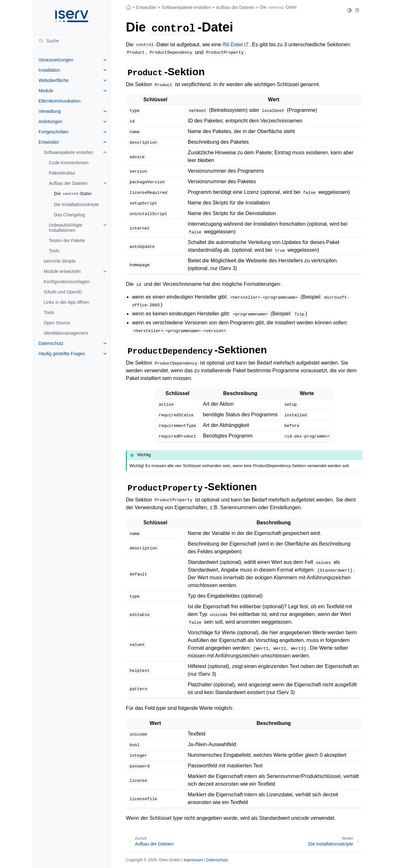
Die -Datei (73, 194)
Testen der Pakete (67, 240)
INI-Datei (233, 45)
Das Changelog (70, 215)
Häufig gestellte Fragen (62, 354)
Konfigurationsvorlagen (67, 282)
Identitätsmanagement (66, 333)
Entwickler (49, 142)
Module (46, 91)
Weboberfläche (54, 80)
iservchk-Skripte (60, 261)
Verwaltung (50, 111)
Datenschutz (51, 343)
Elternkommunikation (60, 101)
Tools (54, 251)
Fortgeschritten (53, 132)
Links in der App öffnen (66, 302)
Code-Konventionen (69, 163)
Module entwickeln (62, 271)
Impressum (193, 860)
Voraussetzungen (56, 60)
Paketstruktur (62, 173)
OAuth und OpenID (63, 292)
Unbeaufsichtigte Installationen (66, 228)
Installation (49, 70)
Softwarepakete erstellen (68, 152)
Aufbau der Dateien (68, 183)
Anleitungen (50, 122)
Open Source (57, 323)
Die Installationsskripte (76, 204)
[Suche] (72, 41)
